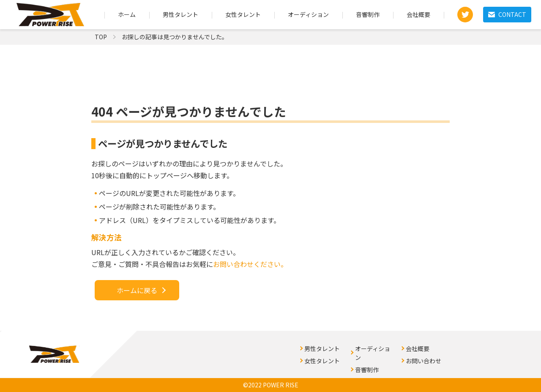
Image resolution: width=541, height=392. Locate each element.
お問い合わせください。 (250, 264)
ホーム (127, 14)
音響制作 (368, 14)
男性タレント (180, 14)
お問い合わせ (424, 361)
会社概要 (418, 14)
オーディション (308, 14)
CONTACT (507, 14)
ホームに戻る (137, 290)
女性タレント (243, 14)
